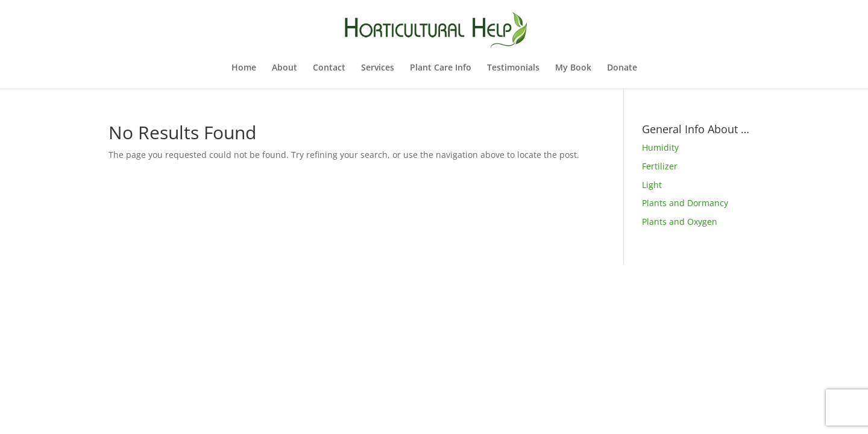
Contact (329, 68)
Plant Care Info (441, 68)
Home (244, 68)
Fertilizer (660, 166)
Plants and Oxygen (680, 222)
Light (652, 185)
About (285, 68)
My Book (573, 68)
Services (378, 68)
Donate (622, 68)
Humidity (660, 147)
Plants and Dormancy (685, 203)
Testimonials (513, 68)
